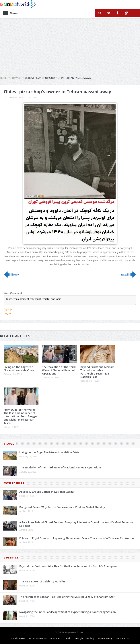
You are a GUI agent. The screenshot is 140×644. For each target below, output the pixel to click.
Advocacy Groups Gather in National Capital (47, 492)
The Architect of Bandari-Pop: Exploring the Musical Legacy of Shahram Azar (67, 597)
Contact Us (122, 638)
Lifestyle (78, 638)
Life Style (11, 558)
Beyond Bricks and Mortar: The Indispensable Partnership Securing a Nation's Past (97, 372)
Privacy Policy (105, 638)
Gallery (90, 638)
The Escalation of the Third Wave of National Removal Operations (59, 370)
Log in (7, 313)
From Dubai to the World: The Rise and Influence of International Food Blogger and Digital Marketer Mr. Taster (21, 416)
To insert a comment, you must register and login (70, 300)
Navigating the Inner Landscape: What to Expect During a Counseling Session (68, 612)
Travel (35, 98)
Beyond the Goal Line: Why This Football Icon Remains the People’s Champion (68, 566)
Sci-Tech (55, 638)
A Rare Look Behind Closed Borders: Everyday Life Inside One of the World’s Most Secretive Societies (76, 524)
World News (18, 638)
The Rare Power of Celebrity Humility (42, 581)
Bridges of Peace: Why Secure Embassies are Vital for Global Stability (62, 507)
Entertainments (38, 638)
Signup (8, 309)
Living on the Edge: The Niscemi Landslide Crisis (19, 369)
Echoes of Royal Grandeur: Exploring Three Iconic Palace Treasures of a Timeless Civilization (77, 538)
